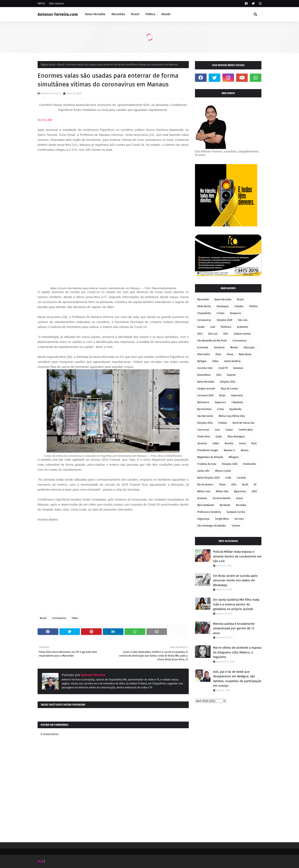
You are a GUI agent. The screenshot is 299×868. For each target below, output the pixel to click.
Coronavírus (240, 341)
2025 (254, 491)
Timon (222, 485)
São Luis (213, 334)
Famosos (238, 368)
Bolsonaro (203, 402)
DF (255, 485)
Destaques (223, 306)
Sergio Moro (222, 519)
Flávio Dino (204, 437)
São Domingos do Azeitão (212, 526)
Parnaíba (241, 505)
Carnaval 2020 (205, 395)
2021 (226, 334)
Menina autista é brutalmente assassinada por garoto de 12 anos (234, 628)
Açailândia (235, 409)
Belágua (202, 361)
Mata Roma (245, 354)
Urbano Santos (242, 334)
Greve (240, 498)
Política (253, 306)
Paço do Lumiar (229, 389)
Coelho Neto (246, 430)
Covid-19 (223, 368)
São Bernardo (205, 416)
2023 (219, 375)
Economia (203, 347)
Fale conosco (56, 4)
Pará (254, 443)
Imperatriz (237, 395)
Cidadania (237, 402)
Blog (40, 861)
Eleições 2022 (228, 382)
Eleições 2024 (205, 423)
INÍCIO (41, 4)
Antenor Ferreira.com (58, 14)
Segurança (203, 519)
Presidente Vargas (208, 450)
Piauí (218, 354)
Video (216, 443)
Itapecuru (220, 402)
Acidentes (243, 327)
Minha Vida (222, 491)
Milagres (234, 457)
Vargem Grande (206, 389)
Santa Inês (203, 471)
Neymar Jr (230, 450)
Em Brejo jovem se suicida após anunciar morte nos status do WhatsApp (235, 580)
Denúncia (219, 347)
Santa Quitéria (232, 361)
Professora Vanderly (209, 512)
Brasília (229, 443)
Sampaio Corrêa (236, 512)
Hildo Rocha (204, 306)
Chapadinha (204, 313)
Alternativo (204, 354)
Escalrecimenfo (222, 498)
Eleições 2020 (225, 320)
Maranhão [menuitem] (118, 14)
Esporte (231, 375)
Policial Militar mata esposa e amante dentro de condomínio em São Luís (237, 556)
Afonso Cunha (223, 471)
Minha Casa (204, 491)
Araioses (202, 498)
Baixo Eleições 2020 (208, 478)
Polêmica (226, 327)
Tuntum (236, 526)
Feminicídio (249, 464)
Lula (217, 430)
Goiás (219, 437)
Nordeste (225, 505)
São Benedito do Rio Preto (212, 341)
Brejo (222, 395)
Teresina (202, 443)
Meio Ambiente (206, 505)
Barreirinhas (204, 409)
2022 (200, 334)
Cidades (239, 306)
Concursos (203, 430)
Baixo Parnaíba (223, 300)
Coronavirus (59, 618)
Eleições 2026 (230, 464)
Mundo (234, 347)
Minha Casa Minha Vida (232, 416)
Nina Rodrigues (236, 437)
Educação (249, 347)
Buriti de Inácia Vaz (243, 423)
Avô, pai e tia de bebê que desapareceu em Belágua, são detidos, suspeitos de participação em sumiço (237, 679)
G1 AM (47, 120)
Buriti (245, 485)
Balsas (245, 450)
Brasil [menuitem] (135, 14)
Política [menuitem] (150, 14)
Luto (213, 327)
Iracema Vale (205, 368)
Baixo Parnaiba (206, 382)
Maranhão (203, 300)
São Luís (243, 320)
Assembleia (204, 375)
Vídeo (75, 618)
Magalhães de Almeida (210, 457)
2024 (234, 485)
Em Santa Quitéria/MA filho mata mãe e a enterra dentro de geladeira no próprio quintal (236, 604)
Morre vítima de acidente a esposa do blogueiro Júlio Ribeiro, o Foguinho (237, 652)
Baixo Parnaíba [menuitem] (95, 14)
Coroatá (241, 478)
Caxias (229, 430)
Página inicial (48, 65)
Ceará (242, 443)
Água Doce (240, 491)
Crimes (221, 313)
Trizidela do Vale (207, 464)
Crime (221, 409)
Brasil (61, 65)
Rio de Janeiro (205, 485)
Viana (230, 354)
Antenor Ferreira (51, 93)
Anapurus (236, 313)
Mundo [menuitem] (166, 14)
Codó (228, 478)
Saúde (201, 327)
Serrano (239, 519)
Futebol (223, 423)
